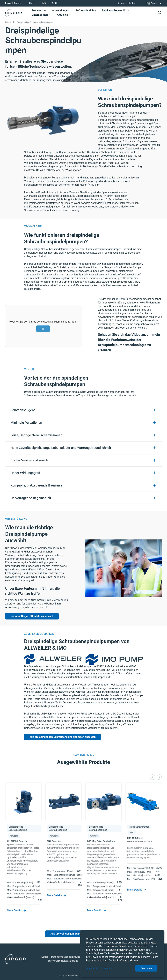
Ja (43, 329)
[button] (45, 11)
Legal (45, 949)
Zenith (55, 3)
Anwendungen (61, 11)
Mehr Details (17, 910)
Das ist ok (146, 968)
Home (8, 22)
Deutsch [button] (154, 4)
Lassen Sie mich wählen (99, 968)
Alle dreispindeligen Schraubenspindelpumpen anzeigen (63, 737)
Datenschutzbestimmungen (67, 949)
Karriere (132, 3)
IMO (44, 3)
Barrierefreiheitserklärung (63, 953)
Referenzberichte (86, 11)
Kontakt (121, 3)
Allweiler (33, 3)
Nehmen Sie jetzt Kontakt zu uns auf (32, 616)
